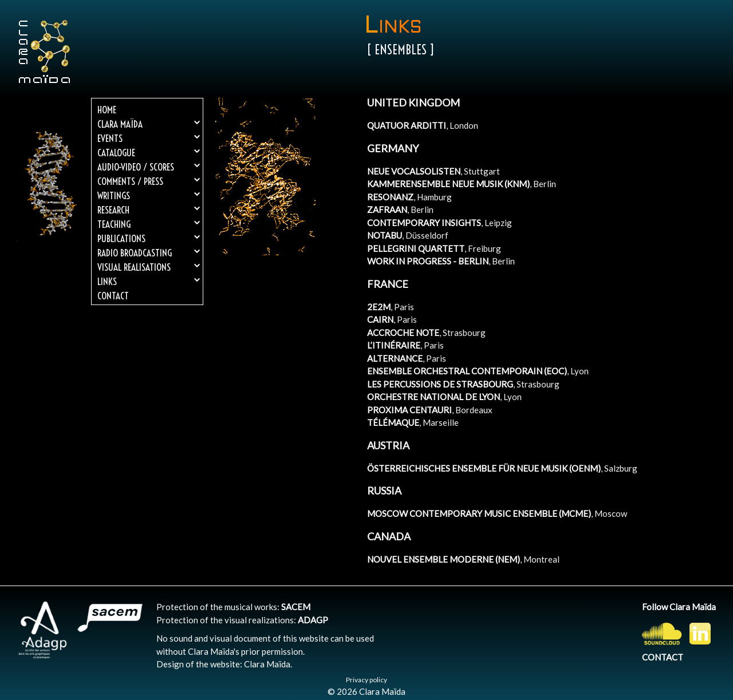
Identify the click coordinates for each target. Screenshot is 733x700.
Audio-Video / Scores (149, 167)
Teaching (149, 224)
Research (149, 210)
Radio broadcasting (149, 253)
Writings (149, 195)
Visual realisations (149, 267)
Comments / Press (149, 181)
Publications (149, 238)
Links (149, 281)
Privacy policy (366, 680)
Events (149, 138)
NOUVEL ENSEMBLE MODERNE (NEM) (444, 559)
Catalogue (149, 153)
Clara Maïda (149, 124)
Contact (113, 296)
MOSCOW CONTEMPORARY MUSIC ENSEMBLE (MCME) (479, 513)
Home (107, 110)
